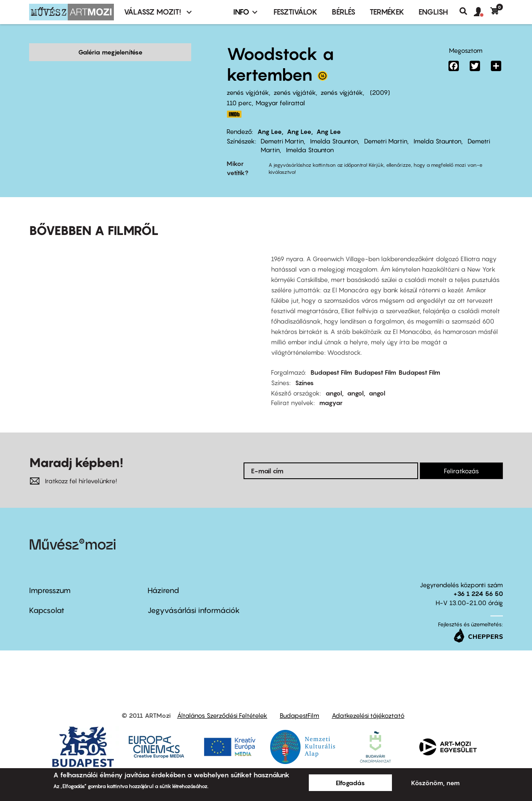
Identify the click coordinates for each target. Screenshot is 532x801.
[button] (482, 12)
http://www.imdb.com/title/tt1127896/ (234, 114)
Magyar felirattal (280, 103)
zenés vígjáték (248, 92)
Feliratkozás (461, 458)
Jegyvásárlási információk (194, 597)
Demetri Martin (282, 141)
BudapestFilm (299, 703)
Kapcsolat (47, 597)
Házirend (163, 577)
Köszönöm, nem (435, 783)
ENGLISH (433, 12)
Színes (304, 370)
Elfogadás (350, 783)
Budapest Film (331, 359)
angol (334, 380)
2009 (380, 92)
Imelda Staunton (334, 141)
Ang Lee (270, 131)
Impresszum (50, 577)
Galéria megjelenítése (110, 52)
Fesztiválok (296, 12)
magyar (331, 390)
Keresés (467, 11)
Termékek (387, 12)
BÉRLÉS (344, 12)
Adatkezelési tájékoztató (368, 703)
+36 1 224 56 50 (478, 581)
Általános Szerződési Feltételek (222, 703)
